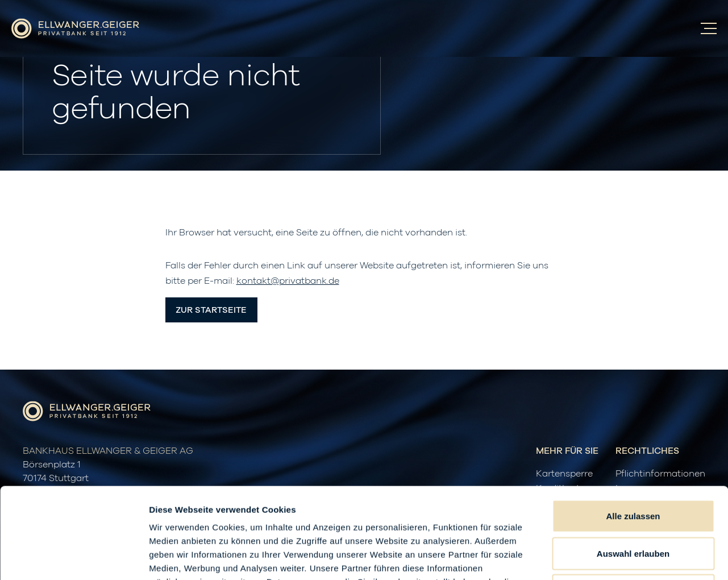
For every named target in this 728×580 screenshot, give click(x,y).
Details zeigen (604, 558)
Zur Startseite (211, 310)
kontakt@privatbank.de (288, 281)
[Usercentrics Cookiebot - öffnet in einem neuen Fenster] (74, 558)
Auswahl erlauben (633, 468)
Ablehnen (633, 505)
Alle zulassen (633, 431)
